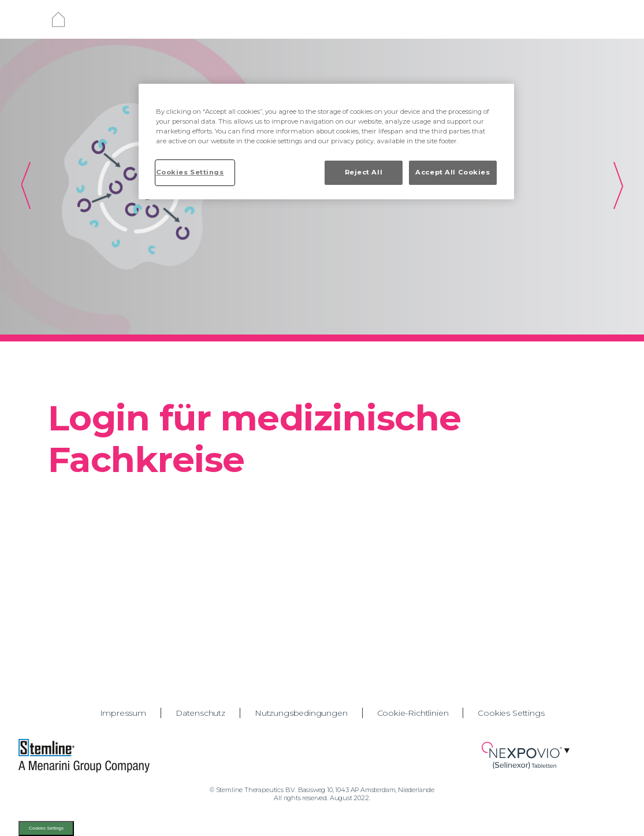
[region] (326, 142)
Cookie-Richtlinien (413, 713)
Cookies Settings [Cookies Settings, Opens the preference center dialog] (190, 172)
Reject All (364, 172)
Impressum (123, 713)
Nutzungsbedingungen (301, 713)
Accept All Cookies (453, 172)
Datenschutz (200, 713)
